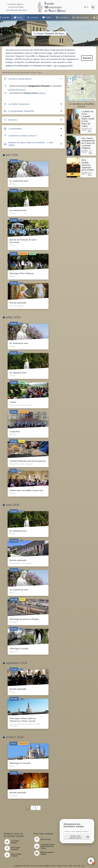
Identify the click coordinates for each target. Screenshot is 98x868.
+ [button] (70, 79)
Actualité (6, 17)
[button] (77, 837)
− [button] (70, 83)
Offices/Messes (82, 17)
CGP (79, 866)
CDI (75, 866)
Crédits (60, 866)
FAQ (83, 866)
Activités (34, 17)
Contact (53, 866)
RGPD (71, 866)
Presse (65, 866)
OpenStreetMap (83, 100)
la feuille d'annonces (17, 89)
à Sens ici (34, 93)
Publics (49, 17)
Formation (64, 17)
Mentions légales (44, 866)
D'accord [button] (87, 58)
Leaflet (73, 100)
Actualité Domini (85, 130)
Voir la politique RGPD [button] (63, 66)
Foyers (20, 17)
